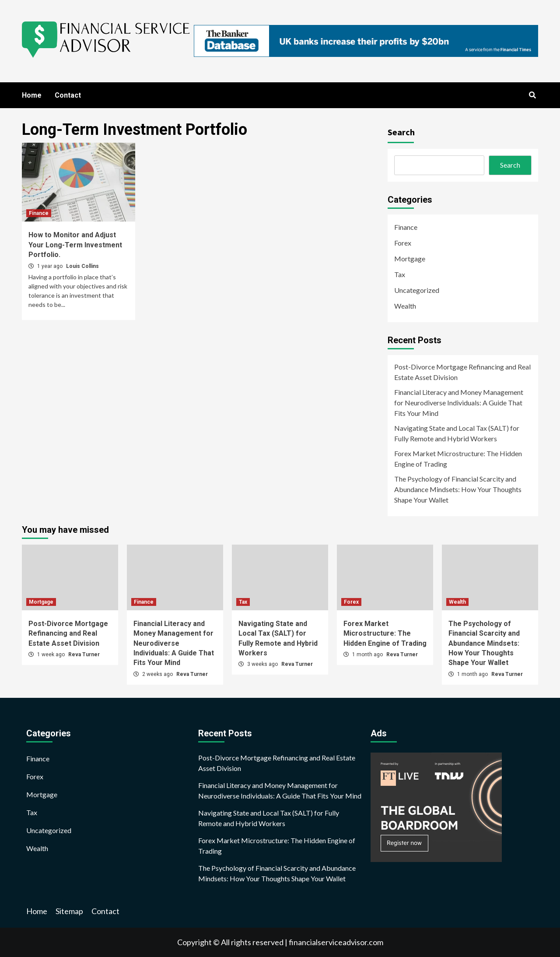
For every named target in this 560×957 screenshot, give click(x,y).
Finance (39, 213)
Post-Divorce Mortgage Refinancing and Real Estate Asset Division (462, 372)
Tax (400, 274)
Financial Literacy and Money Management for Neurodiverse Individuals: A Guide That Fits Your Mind (459, 403)
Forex (403, 243)
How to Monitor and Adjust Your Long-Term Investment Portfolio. (75, 245)
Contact (68, 95)
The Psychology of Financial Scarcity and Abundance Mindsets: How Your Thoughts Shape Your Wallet (458, 489)
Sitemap (69, 911)
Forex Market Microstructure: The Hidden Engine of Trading (458, 459)
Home (32, 95)
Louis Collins (82, 266)
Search (401, 132)
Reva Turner (84, 654)
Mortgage (410, 259)
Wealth (405, 306)
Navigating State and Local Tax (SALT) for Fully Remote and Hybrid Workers (457, 433)
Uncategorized (417, 290)
